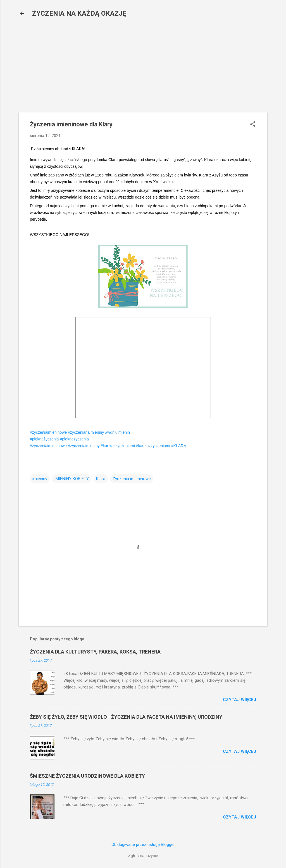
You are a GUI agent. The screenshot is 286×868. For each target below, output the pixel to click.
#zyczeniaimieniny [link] (84, 446)
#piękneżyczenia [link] (44, 439)
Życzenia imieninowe (132, 479)
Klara (101, 479)
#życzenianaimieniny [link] (86, 432)
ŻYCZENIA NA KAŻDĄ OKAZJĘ (79, 13)
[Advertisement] (143, 63)
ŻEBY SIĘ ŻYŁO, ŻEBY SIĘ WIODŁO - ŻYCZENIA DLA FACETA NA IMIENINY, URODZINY (126, 717)
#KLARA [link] (179, 446)
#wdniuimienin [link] (117, 432)
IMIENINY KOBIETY (72, 479)
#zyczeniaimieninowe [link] (48, 446)
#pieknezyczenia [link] (74, 439)
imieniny (40, 479)
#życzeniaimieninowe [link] (48, 432)
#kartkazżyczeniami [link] (153, 446)
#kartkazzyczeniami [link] (118, 446)
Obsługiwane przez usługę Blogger (143, 845)
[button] (253, 125)
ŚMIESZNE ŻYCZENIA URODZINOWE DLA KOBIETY (87, 776)
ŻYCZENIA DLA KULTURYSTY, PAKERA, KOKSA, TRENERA (95, 652)
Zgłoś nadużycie (143, 856)
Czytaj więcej (239, 700)
